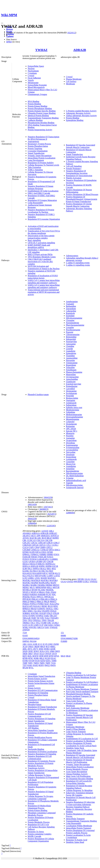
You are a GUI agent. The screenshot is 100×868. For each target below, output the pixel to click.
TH (38, 618)
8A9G (30, 665)
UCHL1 (86, 582)
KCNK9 (50, 571)
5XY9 (54, 654)
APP (38, 536)
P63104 (33, 641)
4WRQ (47, 649)
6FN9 (51, 656)
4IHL (25, 649)
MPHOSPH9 (41, 587)
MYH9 (34, 590)
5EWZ (36, 651)
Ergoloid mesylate (74, 384)
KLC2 (58, 573)
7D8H (54, 661)
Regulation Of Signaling (38, 693)
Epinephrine (71, 353)
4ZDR (53, 649)
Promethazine (72, 386)
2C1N (45, 644)
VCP (41, 625)
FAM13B (26, 557)
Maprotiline (71, 374)
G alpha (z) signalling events (78, 265)
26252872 (52, 514)
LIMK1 (31, 578)
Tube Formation (34, 167)
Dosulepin (70, 455)
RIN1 (56, 606)
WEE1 (51, 625)
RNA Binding (33, 101)
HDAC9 (33, 564)
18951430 (32, 504)
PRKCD (26, 602)
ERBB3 (50, 554)
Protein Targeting (35, 149)
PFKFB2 (26, 597)
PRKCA (54, 599)
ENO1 (44, 552)
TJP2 (42, 618)
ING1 (30, 569)
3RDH (37, 647)
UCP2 (25, 625)
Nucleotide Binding (36, 749)
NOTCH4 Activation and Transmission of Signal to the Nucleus (44, 267)
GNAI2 (70, 582)
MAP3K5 (27, 583)
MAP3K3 (45, 580)
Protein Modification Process (40, 737)
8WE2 (47, 665)
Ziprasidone (71, 309)
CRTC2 (49, 547)
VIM (46, 625)
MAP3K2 (27, 580)
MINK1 (26, 587)
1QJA (30, 644)
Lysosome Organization (38, 151)
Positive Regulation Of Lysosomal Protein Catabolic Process (80, 832)
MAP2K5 (52, 578)
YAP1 (47, 627)
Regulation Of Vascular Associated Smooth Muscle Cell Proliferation (81, 756)
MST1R (56, 587)
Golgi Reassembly (35, 203)
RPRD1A (26, 609)
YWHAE (54, 627)
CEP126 (35, 545)
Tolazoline (70, 367)
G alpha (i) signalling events (78, 263)
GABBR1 (54, 559)
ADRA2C (53, 533)
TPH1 (44, 620)
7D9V (30, 663)
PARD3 (26, 594)
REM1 (44, 606)
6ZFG (48, 661)
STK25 (49, 613)
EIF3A (38, 552)
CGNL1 (55, 545)
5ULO (42, 654)
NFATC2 (26, 592)
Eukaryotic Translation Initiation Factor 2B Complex (80, 794)
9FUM (25, 668)
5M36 (25, 654)
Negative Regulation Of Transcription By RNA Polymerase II (43, 138)
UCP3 (31, 625)
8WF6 (53, 665)
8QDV (41, 665)
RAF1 (47, 604)
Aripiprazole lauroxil (75, 487)
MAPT (53, 583)
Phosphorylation (35, 704)
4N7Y (36, 649)
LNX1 (37, 578)
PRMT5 (53, 602)
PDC (54, 594)
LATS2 (57, 576)
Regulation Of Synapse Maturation (42, 200)
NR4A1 (42, 592)
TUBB (44, 623)
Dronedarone (71, 424)
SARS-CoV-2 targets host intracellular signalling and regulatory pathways (44, 286)
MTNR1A (27, 590)
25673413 (48, 507)
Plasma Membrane (74, 79)
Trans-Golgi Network (75, 701)
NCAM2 (42, 590)
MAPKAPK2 (44, 583)
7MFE (42, 663)
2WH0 (56, 644)
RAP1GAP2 (28, 606)
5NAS (36, 654)
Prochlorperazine (73, 330)
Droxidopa (70, 443)
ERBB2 (43, 554)
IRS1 (49, 569)
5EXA (42, 651)
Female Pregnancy (74, 169)
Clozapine (70, 320)
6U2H (47, 658)
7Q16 (53, 663)
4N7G (30, 649)
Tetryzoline (71, 452)
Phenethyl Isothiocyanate (38, 395)
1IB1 (25, 644)
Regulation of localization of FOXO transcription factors (43, 277)
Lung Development (36, 160)
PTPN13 (33, 604)
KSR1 (44, 576)
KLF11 (31, 576)
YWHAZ (41, 50)
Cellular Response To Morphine (79, 790)
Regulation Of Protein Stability (41, 163)
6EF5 (25, 656)
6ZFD (43, 661)
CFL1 (49, 545)
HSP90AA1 (50, 564)
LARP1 (50, 576)
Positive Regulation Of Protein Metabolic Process (41, 764)
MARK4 (42, 585)
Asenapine (70, 438)
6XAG (53, 658)
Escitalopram (71, 393)
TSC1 (33, 623)
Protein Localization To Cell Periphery (82, 682)
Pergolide (70, 396)
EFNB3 (26, 552)
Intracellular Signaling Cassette (41, 730)
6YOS (37, 661)
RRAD (34, 609)
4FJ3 (48, 647)
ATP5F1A (55, 536)
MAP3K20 (36, 580)
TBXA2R (27, 618)
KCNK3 (42, 571)
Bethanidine (71, 306)
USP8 (36, 625)
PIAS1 (33, 597)
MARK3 (34, 585)
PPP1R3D (27, 599)
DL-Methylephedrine (75, 476)
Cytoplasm (32, 73)
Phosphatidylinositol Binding (78, 694)
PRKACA (36, 599)
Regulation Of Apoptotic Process (41, 761)
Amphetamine (72, 302)
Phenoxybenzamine (74, 372)
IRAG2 (43, 569)
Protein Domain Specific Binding (42, 111)
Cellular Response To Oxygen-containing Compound (41, 797)
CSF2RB (26, 550)
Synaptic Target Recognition (40, 156)
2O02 (50, 644)
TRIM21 (26, 623)
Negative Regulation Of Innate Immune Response (41, 187)
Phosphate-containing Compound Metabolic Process (42, 814)
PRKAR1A (45, 599)
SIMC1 (31, 611)
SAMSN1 (41, 609)
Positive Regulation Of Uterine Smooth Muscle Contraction (79, 205)
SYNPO (32, 616)
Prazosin (70, 332)
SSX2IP (43, 613)
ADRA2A (36, 533)
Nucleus (31, 68)
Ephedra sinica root (74, 407)
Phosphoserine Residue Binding (41, 123)
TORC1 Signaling (35, 170)
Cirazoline (70, 462)
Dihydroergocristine (74, 485)
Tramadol (70, 304)
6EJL (30, 656)
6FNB (25, 658)
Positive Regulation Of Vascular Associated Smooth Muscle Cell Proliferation (79, 717)
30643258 (48, 497)
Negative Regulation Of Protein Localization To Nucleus (41, 211)
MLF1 (32, 587)
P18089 (64, 641)
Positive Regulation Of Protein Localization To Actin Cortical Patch (81, 744)
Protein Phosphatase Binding (40, 108)
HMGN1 (41, 564)
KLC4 (25, 576)
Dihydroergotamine (74, 318)
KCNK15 (34, 571)
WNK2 (26, 627)
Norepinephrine (73, 323)
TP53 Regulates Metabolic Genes (42, 257)
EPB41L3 (35, 554)
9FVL (31, 668)
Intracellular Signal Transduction (41, 676)
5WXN (48, 654)
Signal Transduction (36, 153)
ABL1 (51, 531)
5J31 (47, 651)
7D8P (25, 663)
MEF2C (56, 585)
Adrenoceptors (72, 256)
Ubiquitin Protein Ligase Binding (42, 113)
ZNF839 (26, 630)
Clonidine (70, 346)
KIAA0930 (37, 573)
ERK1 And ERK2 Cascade (39, 193)
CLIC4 (25, 547)
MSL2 (50, 587)
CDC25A (40, 540)
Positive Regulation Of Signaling (42, 719)
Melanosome (33, 83)
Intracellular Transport (75, 819)
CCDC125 (31, 540)
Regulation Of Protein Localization (42, 752)
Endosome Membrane (75, 727)
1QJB (35, 644)
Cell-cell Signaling (74, 166)
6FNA (57, 656)
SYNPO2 (39, 616)
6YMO (25, 661)
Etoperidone (71, 457)
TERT (34, 618)
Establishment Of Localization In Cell (82, 739)
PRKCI (33, 602)
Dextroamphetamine (75, 417)
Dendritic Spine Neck (75, 748)
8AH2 (35, 665)
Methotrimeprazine (74, 415)
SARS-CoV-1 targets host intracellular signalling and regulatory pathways (44, 282)
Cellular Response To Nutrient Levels (43, 165)
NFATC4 (34, 592)
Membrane (71, 84)
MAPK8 (35, 583)
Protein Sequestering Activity (40, 130)
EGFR (32, 552)
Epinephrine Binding (75, 120)
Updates (10, 36)
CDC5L (34, 543)
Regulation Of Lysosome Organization (44, 219)
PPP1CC (40, 597)
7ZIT (25, 665)
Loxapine (70, 327)
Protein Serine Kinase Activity (40, 681)
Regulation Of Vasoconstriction (79, 176)
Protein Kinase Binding (37, 106)
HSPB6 (49, 566)
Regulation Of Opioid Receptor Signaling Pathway (79, 787)
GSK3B (50, 562)
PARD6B (42, 594)
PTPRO (41, 604)
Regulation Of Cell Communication (43, 690)
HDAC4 (26, 564)
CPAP (37, 547)
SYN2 (25, 616)
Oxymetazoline (72, 377)
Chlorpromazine (73, 334)
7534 (25, 633)
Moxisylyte (71, 464)
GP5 (44, 562)
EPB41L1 (27, 554)
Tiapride (70, 483)
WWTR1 (33, 627)
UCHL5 (55, 623)
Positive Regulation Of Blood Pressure (82, 194)
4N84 (41, 649)
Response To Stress (36, 832)
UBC (49, 623)
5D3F (30, 651)
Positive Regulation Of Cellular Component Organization (41, 840)
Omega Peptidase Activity (77, 774)
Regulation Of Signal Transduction (42, 707)
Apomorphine (72, 358)
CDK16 (49, 543)
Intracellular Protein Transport (79, 828)
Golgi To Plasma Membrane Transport (82, 689)
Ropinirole (70, 313)
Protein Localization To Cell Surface (81, 675)
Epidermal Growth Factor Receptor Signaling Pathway (81, 158)
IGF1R (55, 566)
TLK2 (47, 618)
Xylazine (70, 478)
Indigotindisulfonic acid (76, 480)
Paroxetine (70, 360)
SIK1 (56, 609)
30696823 (43, 509)
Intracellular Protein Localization (42, 158)
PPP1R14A (49, 597)
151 (62, 633)
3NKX (31, 647)
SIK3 (25, 611)
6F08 (41, 656)
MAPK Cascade (35, 836)
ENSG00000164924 (31, 638)
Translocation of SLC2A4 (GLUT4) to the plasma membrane (44, 232)
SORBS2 (26, 613)
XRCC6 (40, 627)
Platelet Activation (74, 178)
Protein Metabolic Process (39, 822)
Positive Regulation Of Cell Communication (39, 715)
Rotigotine (70, 426)
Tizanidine (70, 356)
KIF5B (51, 573)
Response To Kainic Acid (77, 840)
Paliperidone (71, 405)
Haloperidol (71, 339)
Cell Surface (71, 81)
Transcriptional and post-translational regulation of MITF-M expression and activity (44, 292)
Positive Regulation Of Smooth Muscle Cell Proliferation (79, 761)
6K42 (68, 656)
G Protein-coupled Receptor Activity (81, 111)
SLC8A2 (38, 611)
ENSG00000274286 (69, 638)
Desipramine (71, 391)
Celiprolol (70, 422)
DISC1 (57, 550)
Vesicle (31, 80)
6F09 (46, 656)
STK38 (56, 613)
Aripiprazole (71, 403)
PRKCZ (40, 602)
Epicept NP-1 (72, 431)
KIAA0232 (27, 573)
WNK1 (57, 625)
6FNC (31, 658)
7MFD (36, 663)
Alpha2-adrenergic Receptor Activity (81, 116)
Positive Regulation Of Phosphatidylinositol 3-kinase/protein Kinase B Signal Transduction (82, 199)
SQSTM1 (35, 613)
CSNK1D (44, 550)
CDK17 (56, 543)
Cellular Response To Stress (39, 775)
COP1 (31, 547)
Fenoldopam (71, 370)
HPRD (9, 42)
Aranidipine (71, 466)
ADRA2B (80, 50)
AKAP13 (26, 536)
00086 (63, 636)
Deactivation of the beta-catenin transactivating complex (41, 237)
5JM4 (52, 651)
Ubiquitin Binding (74, 673)
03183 (25, 636)
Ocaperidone (71, 440)
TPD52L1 (37, 620)
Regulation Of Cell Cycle (38, 825)
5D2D (25, 651)
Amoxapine (71, 344)
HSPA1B (34, 566)
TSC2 (38, 623)
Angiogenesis (33, 141)
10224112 (71, 33)
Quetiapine (71, 400)
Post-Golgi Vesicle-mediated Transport (82, 692)
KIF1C (45, 573)
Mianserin (70, 433)
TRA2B (51, 620)
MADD (44, 578)
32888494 (32, 523)
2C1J (40, 644)
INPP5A (36, 569)
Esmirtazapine (72, 445)
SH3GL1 (50, 609)
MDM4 (49, 585)
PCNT (49, 594)
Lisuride (69, 349)
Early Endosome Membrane (78, 708)
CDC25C (26, 543)
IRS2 (54, 569)
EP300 (50, 552)
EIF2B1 (81, 579)
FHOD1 (34, 557)
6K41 (63, 656)
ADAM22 (27, 533)
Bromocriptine (72, 398)
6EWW (36, 656)
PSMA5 (26, 604)
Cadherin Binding (35, 120)
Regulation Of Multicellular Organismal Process (39, 807)
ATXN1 (26, 538)
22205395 (51, 526)
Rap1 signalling (34, 240)
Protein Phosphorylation (38, 146)
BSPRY (56, 538)
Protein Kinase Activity (37, 679)
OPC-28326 (71, 429)
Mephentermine (73, 410)
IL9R (25, 569)
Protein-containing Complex (40, 834)
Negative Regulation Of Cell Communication (40, 757)
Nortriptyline (71, 342)
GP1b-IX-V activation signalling (41, 243)
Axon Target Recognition (77, 772)
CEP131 (42, 545)
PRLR (46, 602)
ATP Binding (33, 728)
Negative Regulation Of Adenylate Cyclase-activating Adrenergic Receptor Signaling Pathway (80, 805)
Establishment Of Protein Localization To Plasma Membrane (82, 686)
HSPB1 (42, 566)
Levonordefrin (72, 450)
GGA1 (88, 579)
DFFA (51, 550)
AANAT (45, 531)
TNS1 (25, 620)
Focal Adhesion (34, 78)
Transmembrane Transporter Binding (43, 118)
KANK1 (26, 571)
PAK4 (54, 592)
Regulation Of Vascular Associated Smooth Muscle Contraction (81, 146)
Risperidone (71, 365)
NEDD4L (50, 590)
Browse (10, 29)
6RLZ (42, 658)
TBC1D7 (53, 616)
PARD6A (33, 594)
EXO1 (57, 554)
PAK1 (48, 592)
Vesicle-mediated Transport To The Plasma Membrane (81, 697)
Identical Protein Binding (38, 116)
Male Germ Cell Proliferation (78, 776)
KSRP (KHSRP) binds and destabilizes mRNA (39, 246)
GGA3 (64, 582)
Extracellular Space (36, 66)
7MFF (48, 663)
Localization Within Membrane (79, 826)
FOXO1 (50, 557)
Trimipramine (72, 363)
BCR (44, 538)
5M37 (30, 654)
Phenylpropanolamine (75, 325)
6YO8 (31, 661)
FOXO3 (26, 559)
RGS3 (50, 606)
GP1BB (39, 562)
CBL (25, 540)
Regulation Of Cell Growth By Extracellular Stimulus (79, 782)
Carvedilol (70, 389)
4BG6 (43, 647)
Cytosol (31, 76)
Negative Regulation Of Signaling (42, 754)
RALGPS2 (55, 604)
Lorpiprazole (71, 459)
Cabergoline (71, 311)
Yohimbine (71, 412)
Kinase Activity (34, 688)
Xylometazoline (73, 447)
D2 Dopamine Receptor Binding (80, 779)
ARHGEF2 (45, 536)
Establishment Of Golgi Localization (43, 191)
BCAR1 (38, 538)
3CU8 (25, 647)
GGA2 (94, 579)
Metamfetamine (73, 419)
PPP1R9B (78, 582)
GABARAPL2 (43, 559)
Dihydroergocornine (74, 473)
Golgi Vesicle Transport (76, 732)
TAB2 (47, 616)
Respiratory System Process (39, 144)
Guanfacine (71, 382)
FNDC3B (42, 557)
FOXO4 (33, 559)
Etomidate (70, 316)
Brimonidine (71, 337)
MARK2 (26, 585)
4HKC (53, 647)
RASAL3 (37, 606)
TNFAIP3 (54, 618)
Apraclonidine (72, 379)
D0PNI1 (26, 641)
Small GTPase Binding (76, 729)
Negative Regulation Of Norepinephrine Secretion (77, 172)
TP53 (30, 620)
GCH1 (25, 562)
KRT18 (38, 576)
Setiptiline (70, 469)
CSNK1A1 (35, 550)
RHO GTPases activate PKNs (40, 254)
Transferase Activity (36, 768)
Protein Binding (34, 104)
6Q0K (36, 658)
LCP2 (25, 578)
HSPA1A (26, 566)
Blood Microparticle (36, 87)
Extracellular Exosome (37, 85)
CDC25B (49, 540)
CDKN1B (27, 545)
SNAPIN (46, 611)
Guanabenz (71, 351)
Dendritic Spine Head (75, 842)
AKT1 (33, 536)
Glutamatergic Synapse (37, 94)
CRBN (43, 547)
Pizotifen (70, 436)
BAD (32, 538)
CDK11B (42, 543)
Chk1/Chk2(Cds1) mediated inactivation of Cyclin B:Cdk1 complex (40, 261)
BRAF (49, 538)
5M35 (57, 651)
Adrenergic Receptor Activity (78, 113)
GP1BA (32, 562)
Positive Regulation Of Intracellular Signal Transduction (43, 772)
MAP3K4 (54, 580)
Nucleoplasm (33, 71)
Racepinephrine (73, 471)
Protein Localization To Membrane (81, 741)
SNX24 (53, 611)
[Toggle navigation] (2, 23)
